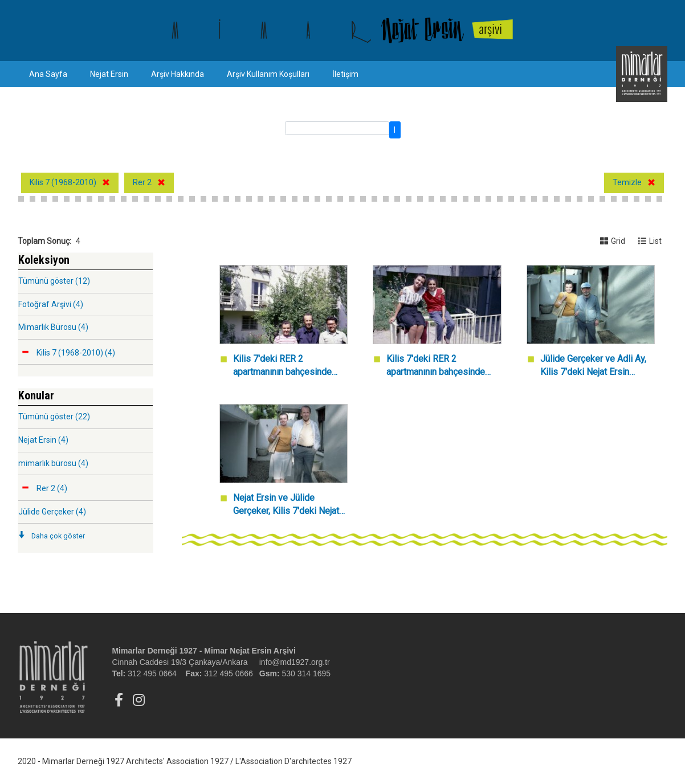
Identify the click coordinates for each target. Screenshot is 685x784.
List (650, 241)
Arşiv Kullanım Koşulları (268, 74)
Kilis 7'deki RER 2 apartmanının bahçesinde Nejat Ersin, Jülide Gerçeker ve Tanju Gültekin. (288, 366)
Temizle (627, 182)
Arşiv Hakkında (178, 74)
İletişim (345, 74)
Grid (613, 241)
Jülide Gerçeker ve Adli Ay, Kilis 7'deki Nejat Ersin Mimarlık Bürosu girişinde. (593, 366)
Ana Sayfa (48, 74)
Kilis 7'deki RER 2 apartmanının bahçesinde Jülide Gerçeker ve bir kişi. (439, 366)
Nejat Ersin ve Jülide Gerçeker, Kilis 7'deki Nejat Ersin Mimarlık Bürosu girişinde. (286, 505)
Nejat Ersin (109, 74)
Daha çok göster (58, 536)
